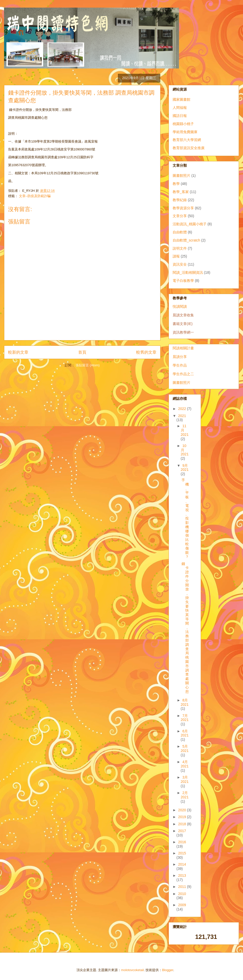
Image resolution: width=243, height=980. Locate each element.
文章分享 (180, 216)
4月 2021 (185, 764)
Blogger (168, 970)
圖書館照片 (181, 176)
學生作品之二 (183, 374)
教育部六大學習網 (187, 140)
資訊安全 (180, 264)
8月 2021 (185, 702)
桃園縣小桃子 (183, 124)
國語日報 (180, 116)
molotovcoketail (132, 970)
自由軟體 (180, 232)
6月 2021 (185, 733)
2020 (183, 810)
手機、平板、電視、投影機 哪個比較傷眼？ (185, 518)
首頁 (82, 352)
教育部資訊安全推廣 (189, 148)
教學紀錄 (180, 200)
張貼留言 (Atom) (88, 365)
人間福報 (180, 108)
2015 (182, 853)
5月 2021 (185, 749)
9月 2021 (185, 468)
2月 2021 (185, 795)
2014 (182, 864)
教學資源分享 (183, 208)
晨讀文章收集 (183, 315)
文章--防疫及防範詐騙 (35, 196)
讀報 (176, 256)
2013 (182, 875)
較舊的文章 (146, 352)
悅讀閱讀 (180, 306)
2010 (182, 894)
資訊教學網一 (183, 332)
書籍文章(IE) (183, 324)
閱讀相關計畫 (183, 348)
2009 (182, 905)
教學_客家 (181, 192)
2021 (182, 416)
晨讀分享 (180, 357)
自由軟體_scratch (186, 240)
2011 (183, 887)
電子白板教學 (183, 281)
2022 (183, 409)
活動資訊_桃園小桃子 (190, 224)
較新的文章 (18, 352)
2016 (182, 842)
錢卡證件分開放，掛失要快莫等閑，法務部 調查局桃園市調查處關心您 (185, 628)
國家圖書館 (181, 99)
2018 (183, 824)
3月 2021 (185, 779)
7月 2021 (185, 718)
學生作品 (180, 365)
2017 (182, 831)
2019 (183, 817)
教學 (176, 184)
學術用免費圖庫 (185, 132)
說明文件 (180, 248)
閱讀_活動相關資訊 (188, 272)
